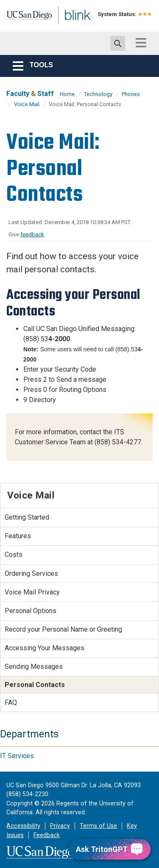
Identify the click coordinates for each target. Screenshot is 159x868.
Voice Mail (27, 104)
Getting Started (27, 517)
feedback (32, 234)
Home (67, 94)
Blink (68, 27)
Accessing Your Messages (45, 648)
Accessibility (23, 826)
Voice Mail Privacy (32, 592)
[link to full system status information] (145, 14)
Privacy (60, 826)
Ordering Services (31, 574)
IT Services (17, 756)
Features (18, 536)
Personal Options (31, 611)
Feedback (47, 835)
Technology (98, 94)
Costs (14, 554)
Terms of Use (98, 826)
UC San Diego (25, 18)
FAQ (11, 702)
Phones (131, 94)
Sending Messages (34, 667)
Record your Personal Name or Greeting (63, 629)
